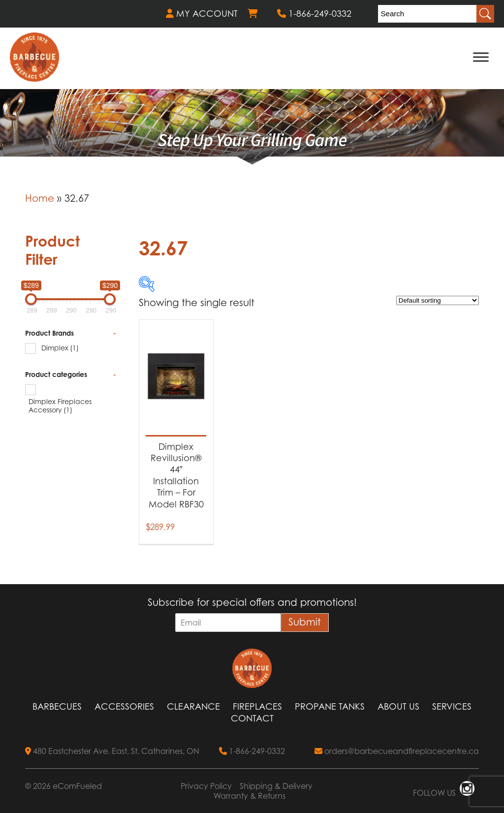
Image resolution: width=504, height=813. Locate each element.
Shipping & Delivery (276, 786)
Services (452, 706)
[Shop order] (438, 300)
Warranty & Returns (250, 796)
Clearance (193, 706)
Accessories (124, 706)
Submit (305, 622)
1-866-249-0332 (314, 14)
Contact (252, 718)
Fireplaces (257, 706)
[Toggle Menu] (481, 57)
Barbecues (57, 706)
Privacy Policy (206, 786)
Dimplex (60, 348)
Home (40, 198)
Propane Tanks (330, 706)
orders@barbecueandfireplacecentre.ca (397, 751)
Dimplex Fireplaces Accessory (60, 406)
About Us (398, 706)
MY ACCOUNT (202, 14)
